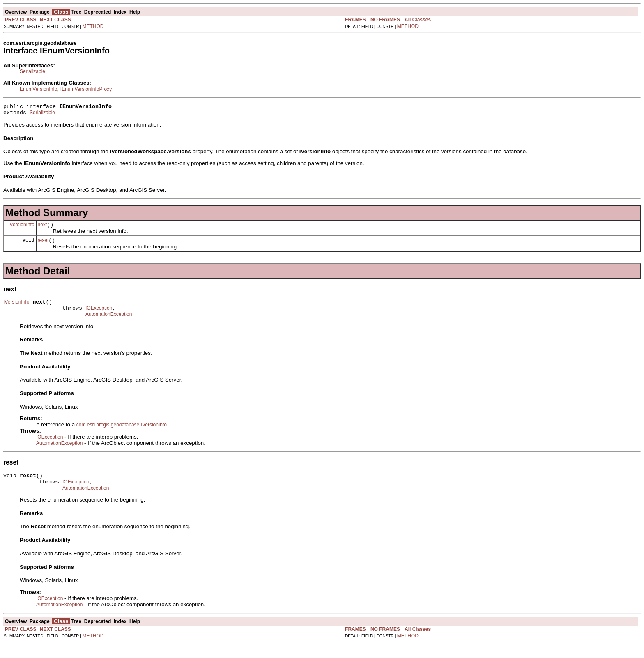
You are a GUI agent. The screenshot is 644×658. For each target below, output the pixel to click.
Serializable (32, 71)
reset (43, 245)
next (43, 228)
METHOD (93, 26)
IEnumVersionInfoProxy (86, 89)
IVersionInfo (21, 228)
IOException (99, 315)
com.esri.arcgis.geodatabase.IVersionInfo (122, 433)
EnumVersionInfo (38, 89)
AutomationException (109, 323)
